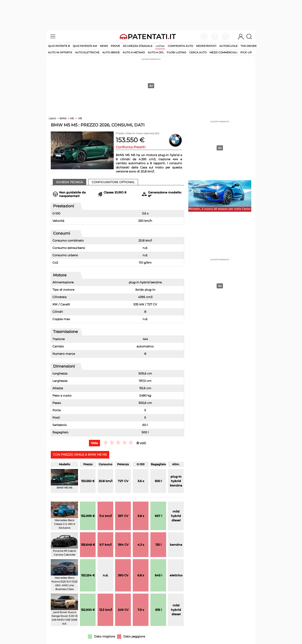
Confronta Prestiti (131, 147)
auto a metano (134, 52)
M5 (80, 118)
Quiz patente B (59, 46)
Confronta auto (180, 46)
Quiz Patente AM (85, 46)
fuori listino (176, 52)
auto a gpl (156, 52)
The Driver (249, 46)
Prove (115, 46)
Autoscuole (228, 46)
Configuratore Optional (113, 182)
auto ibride (111, 52)
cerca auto (198, 52)
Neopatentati (206, 46)
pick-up (246, 52)
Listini (160, 46)
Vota (94, 443)
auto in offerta (60, 52)
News (104, 46)
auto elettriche (87, 52)
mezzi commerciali (223, 52)
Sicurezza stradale (138, 46)
